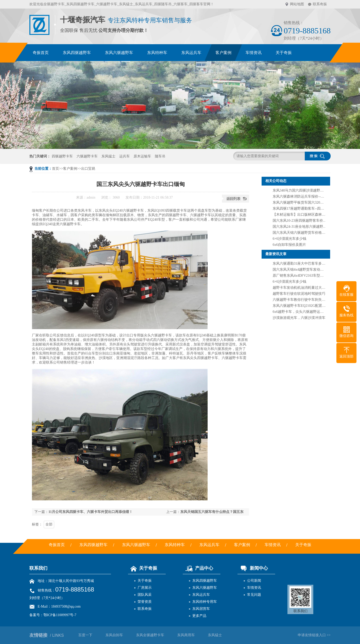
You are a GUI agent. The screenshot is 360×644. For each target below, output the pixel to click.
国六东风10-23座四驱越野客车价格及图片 (305, 221)
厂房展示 (145, 588)
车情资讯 (254, 588)
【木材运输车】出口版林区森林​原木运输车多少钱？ (313, 215)
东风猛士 (108, 156)
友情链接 (47, 635)
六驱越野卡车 (87, 156)
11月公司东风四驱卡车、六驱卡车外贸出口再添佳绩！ (91, 512)
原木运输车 (142, 156)
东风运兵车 (201, 595)
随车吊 (160, 156)
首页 (55, 169)
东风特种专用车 (205, 602)
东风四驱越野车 (205, 581)
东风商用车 (186, 635)
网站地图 (297, 4)
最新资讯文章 (276, 254)
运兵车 (125, 156)
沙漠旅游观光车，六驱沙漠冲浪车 (299, 318)
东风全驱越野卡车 (150, 635)
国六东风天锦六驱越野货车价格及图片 (303, 233)
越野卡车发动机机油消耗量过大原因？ (303, 288)
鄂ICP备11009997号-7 (60, 615)
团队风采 (145, 595)
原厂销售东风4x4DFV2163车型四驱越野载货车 (309, 276)
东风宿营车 (201, 609)
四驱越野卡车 (62, 156)
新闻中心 (253, 568)
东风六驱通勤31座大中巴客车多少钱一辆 (304, 264)
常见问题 (254, 595)
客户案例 (70, 169)
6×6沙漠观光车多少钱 (289, 239)
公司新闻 (254, 581)
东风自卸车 (114, 635)
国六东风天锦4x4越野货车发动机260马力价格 (308, 270)
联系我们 (38, 568)
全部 (49, 524)
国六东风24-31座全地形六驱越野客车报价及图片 (310, 227)
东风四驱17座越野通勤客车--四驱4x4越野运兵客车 (312, 209)
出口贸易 (88, 169)
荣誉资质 (145, 602)
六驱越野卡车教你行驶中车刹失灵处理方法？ (308, 300)
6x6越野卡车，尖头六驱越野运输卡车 (302, 312)
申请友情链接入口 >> (314, 635)
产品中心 (198, 568)
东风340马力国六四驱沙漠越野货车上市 (303, 190)
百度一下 (85, 635)
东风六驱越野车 (205, 588)
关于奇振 (143, 568)
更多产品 (199, 616)
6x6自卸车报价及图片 (289, 245)
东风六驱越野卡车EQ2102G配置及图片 (303, 306)
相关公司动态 (276, 181)
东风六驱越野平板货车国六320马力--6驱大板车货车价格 (316, 202)
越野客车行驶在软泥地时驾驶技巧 (299, 294)
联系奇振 (320, 4)
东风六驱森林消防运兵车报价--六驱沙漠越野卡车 (311, 196)
